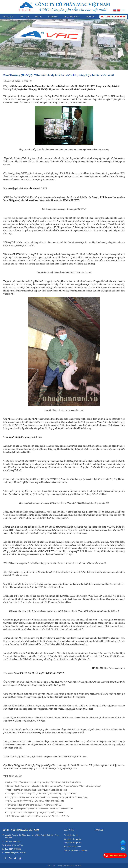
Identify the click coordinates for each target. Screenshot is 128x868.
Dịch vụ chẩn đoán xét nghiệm (76, 850)
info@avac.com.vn (18, 853)
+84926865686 (117, 856)
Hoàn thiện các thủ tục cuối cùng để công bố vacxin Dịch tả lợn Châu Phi (38, 816)
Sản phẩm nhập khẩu (72, 847)
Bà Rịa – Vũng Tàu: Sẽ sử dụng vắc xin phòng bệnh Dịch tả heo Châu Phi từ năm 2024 (44, 782)
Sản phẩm (53, 17)
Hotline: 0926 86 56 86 (113, 17)
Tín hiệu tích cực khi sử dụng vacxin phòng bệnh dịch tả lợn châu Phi (36, 812)
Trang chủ (8, 17)
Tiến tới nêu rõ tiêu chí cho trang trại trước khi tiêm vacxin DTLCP (34, 805)
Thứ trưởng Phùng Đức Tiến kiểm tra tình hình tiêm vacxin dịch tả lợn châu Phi (40, 809)
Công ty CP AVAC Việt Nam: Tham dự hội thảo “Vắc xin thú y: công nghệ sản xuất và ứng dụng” (47, 797)
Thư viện (90, 17)
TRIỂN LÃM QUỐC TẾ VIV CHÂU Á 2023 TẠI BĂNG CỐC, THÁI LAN (35, 801)
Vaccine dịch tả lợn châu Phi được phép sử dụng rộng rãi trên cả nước (37, 790)
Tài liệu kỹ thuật (72, 17)
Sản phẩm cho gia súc (73, 843)
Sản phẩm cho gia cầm (73, 839)
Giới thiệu (24, 17)
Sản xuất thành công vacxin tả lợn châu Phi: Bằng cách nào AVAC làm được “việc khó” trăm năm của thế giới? (54, 786)
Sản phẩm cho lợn (71, 835)
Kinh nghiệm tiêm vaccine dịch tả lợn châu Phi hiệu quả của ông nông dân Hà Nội (41, 794)
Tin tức (38, 17)
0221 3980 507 (15, 842)
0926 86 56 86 (18, 845)
